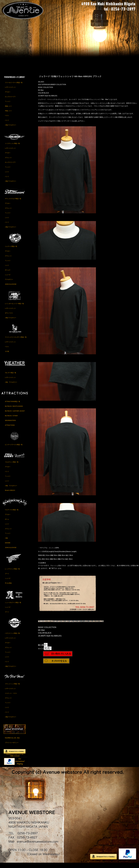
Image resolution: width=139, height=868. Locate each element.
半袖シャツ (8, 115)
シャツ (7, 176)
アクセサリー (9, 284)
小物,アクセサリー (11, 130)
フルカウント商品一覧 (12, 467)
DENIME (8, 548)
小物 (6, 543)
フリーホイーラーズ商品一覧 (14, 87)
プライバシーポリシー (12, 747)
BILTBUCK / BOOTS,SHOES (14, 411)
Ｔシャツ (8, 106)
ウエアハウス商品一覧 (12, 514)
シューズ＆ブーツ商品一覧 (13, 607)
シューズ (8, 279)
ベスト (7, 120)
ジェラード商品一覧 (11, 251)
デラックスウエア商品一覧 (13, 203)
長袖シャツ (8, 111)
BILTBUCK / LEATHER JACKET (15, 416)
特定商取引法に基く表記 (12, 743)
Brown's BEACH (10, 495)
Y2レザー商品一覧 (11, 377)
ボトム (7, 524)
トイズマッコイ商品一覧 (12, 148)
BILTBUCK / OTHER (11, 420)
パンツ (7, 125)
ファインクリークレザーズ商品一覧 (16, 342)
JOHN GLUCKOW (11, 289)
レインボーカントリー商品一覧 (14, 308)
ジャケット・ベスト (11, 698)
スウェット (8, 162)
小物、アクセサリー (11, 387)
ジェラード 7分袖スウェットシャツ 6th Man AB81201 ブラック (70, 81)
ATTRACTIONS (10, 430)
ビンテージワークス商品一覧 (14, 449)
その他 (7, 356)
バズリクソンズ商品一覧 (12, 638)
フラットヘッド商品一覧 (12, 689)
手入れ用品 (8, 588)
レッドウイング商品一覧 (12, 574)
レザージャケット (10, 92)
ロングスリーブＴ (10, 101)
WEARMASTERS (10, 425)
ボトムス (8, 275)
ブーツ (7, 578)
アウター (8, 97)
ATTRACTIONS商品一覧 (12, 406)
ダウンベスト (9, 318)
